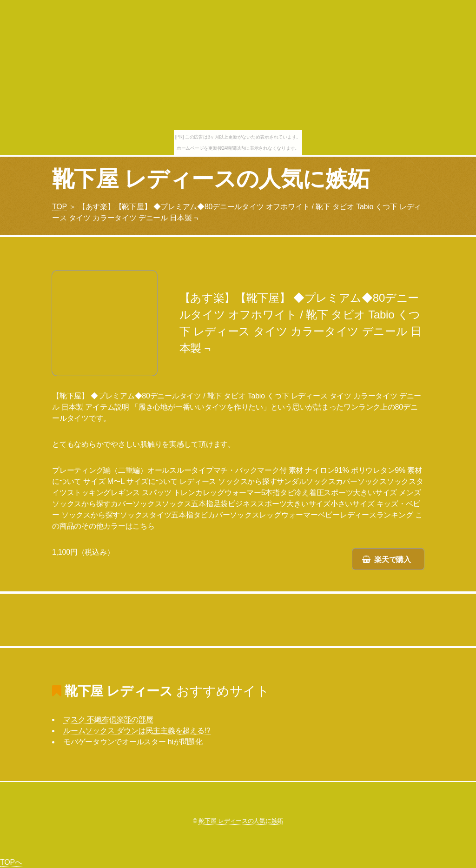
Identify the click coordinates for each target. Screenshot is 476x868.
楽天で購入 (393, 560)
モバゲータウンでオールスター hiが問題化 (133, 742)
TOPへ (11, 862)
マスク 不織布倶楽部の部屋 (108, 719)
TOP (59, 207)
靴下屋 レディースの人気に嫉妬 (211, 179)
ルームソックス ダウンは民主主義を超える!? (137, 731)
